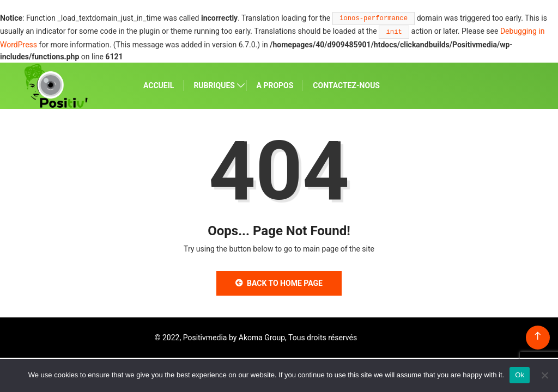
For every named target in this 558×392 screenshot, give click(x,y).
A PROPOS (275, 85)
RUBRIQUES (214, 85)
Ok (520, 375)
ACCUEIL (159, 85)
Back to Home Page (279, 283)
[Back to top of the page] (538, 336)
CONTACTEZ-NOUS (346, 85)
